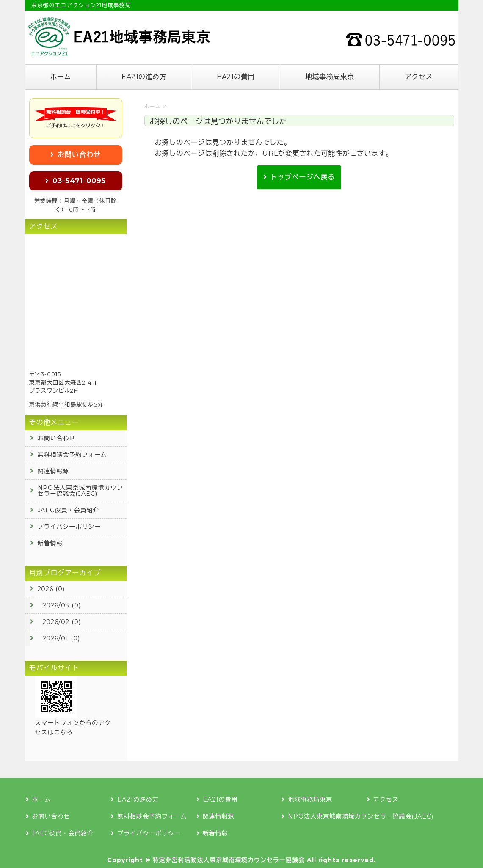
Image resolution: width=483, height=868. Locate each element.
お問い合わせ (79, 155)
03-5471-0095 (79, 181)
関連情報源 (54, 471)
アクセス (419, 77)
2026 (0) (51, 589)
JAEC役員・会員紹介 (69, 510)
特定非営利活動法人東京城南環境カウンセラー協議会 (229, 860)
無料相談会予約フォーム (73, 455)
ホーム (60, 77)
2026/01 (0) (62, 638)
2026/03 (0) (62, 605)
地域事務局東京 (330, 77)
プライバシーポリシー (69, 527)
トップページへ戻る (303, 177)
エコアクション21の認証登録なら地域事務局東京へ (118, 36)
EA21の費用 (236, 77)
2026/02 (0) (62, 622)
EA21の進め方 (144, 77)
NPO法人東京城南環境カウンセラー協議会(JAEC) (80, 491)
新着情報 (50, 543)
